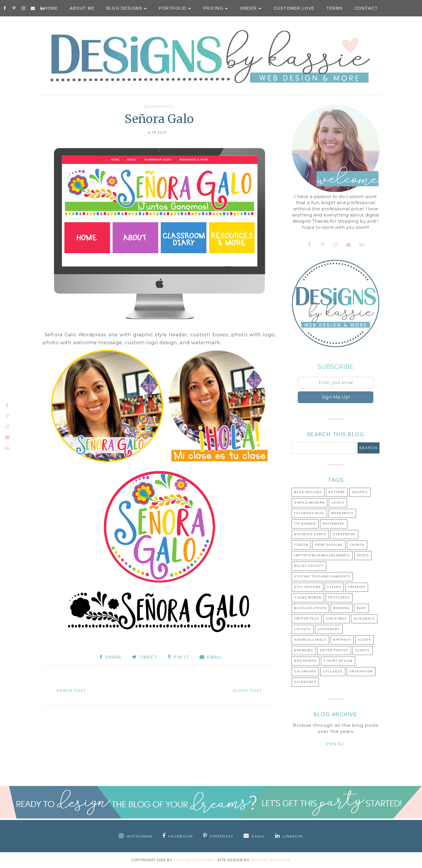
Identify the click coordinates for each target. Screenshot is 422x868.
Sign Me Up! (336, 397)
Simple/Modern (309, 503)
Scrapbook (344, 534)
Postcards (339, 598)
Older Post (247, 691)
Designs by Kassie (271, 860)
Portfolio (175, 8)
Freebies (357, 587)
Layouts (303, 629)
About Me (82, 8)
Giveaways (364, 619)
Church (357, 545)
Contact (366, 8)
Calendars (305, 672)
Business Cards (310, 534)
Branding (304, 650)
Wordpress (159, 107)
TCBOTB (301, 545)
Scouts (363, 650)
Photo (363, 556)
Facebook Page (309, 513)
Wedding (342, 608)
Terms (335, 8)
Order (251, 8)
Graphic (360, 492)
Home (51, 8)
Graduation (361, 672)
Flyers (334, 587)
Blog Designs (127, 8)
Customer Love (294, 8)
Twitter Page (307, 619)
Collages (333, 672)
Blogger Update (310, 608)
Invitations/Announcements (322, 556)
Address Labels (310, 640)
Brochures (306, 661)
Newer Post (71, 691)
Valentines (305, 682)
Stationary (329, 629)
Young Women (308, 598)
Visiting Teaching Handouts (322, 577)
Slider (364, 640)
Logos (338, 503)
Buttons (337, 492)
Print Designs (329, 545)
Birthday (342, 640)
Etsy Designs (307, 587)
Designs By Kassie (194, 860)
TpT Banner (305, 524)
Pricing (216, 8)
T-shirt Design (338, 661)
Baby (361, 608)
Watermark (334, 524)
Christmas (336, 619)
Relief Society (309, 566)
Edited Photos (334, 650)
